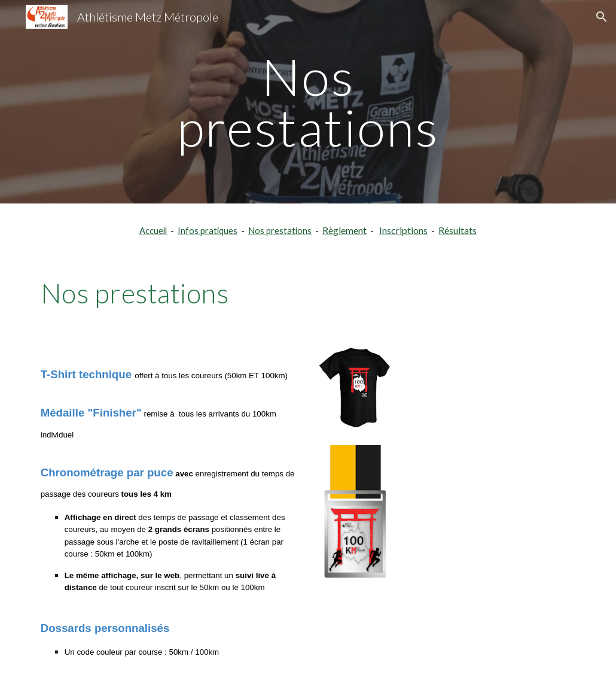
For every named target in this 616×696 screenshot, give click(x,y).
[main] (308, 102)
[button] (602, 17)
